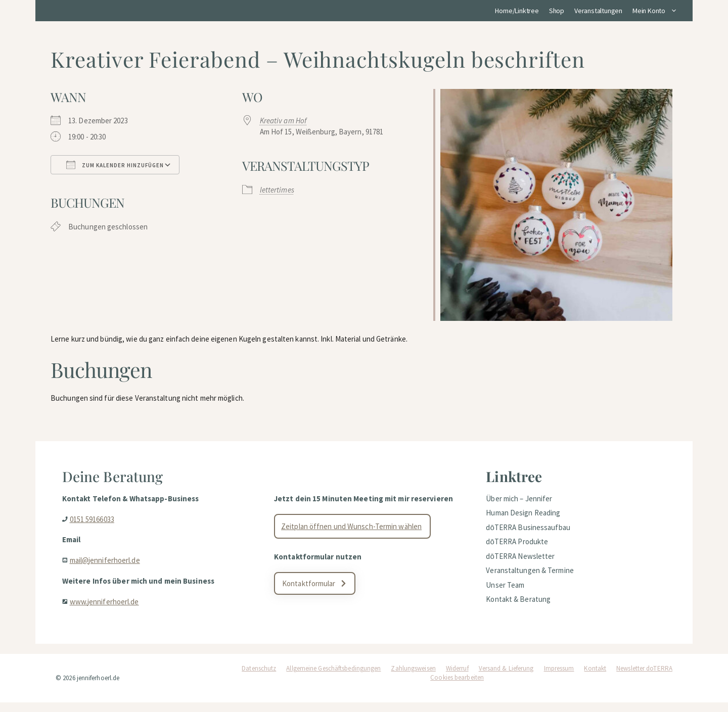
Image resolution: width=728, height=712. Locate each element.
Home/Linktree (517, 11)
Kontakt (595, 678)
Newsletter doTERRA (644, 678)
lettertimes (277, 190)
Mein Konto (657, 11)
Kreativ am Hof (283, 121)
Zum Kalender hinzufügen (115, 165)
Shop (557, 11)
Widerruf (457, 678)
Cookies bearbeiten (457, 687)
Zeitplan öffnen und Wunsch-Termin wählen (354, 540)
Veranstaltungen (598, 11)
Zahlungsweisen (413, 678)
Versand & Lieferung (506, 678)
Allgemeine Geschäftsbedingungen (333, 678)
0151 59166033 (96, 525)
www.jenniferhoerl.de (108, 608)
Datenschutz (259, 678)
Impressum (559, 678)
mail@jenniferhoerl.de (108, 566)
